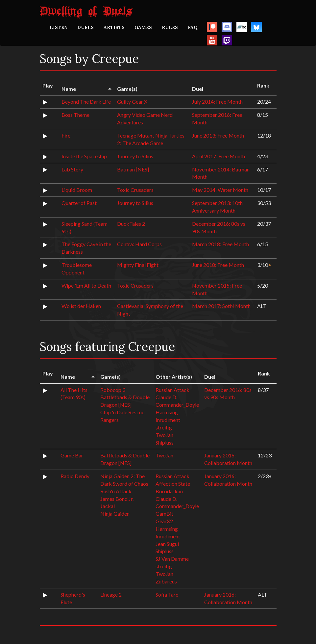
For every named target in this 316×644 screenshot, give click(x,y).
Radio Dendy (75, 476)
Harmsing (167, 412)
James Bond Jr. (117, 499)
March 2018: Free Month (220, 244)
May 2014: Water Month (220, 190)
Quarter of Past (79, 203)
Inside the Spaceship (84, 156)
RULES (170, 27)
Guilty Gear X (132, 102)
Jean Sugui (167, 544)
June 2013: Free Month (218, 135)
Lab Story (72, 169)
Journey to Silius (135, 156)
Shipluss (165, 442)
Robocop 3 (113, 390)
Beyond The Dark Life (86, 102)
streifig (164, 427)
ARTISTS (114, 27)
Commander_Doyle (177, 405)
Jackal (108, 506)
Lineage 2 (111, 594)
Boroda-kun (169, 491)
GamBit (164, 514)
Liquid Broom (77, 190)
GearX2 (164, 521)
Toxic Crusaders (135, 190)
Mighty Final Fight (138, 265)
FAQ (193, 27)
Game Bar (72, 455)
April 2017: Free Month (219, 156)
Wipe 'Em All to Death (86, 285)
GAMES (143, 27)
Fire (66, 135)
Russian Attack (172, 390)
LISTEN (59, 27)
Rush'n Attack (116, 491)
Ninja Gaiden (115, 514)
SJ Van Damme (172, 559)
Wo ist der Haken (81, 306)
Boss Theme (75, 115)
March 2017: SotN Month (221, 306)
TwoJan (164, 435)
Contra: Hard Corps (139, 244)
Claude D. (166, 397)
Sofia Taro (167, 594)
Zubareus (166, 581)
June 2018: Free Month (218, 265)
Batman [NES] (133, 169)
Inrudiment (168, 420)
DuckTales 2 (131, 224)
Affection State (173, 484)
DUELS (85, 27)
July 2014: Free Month (217, 102)
